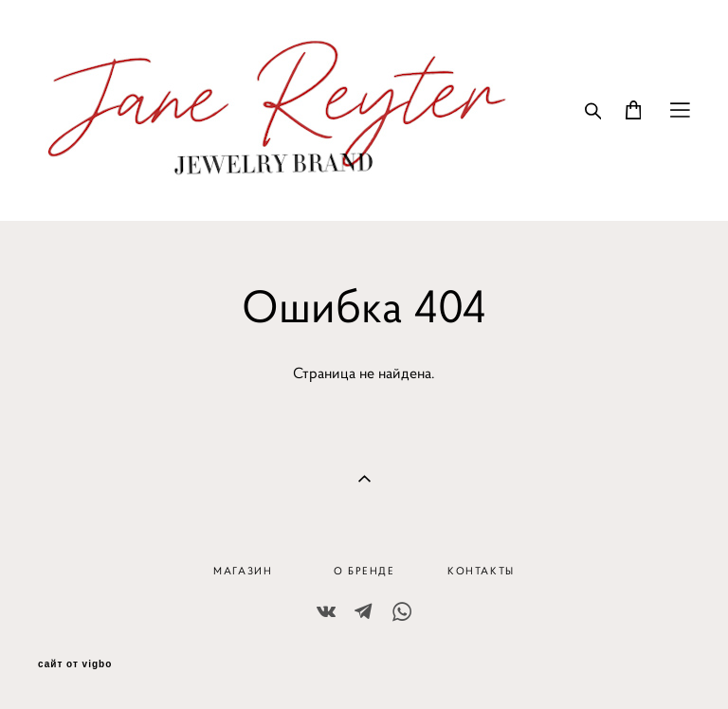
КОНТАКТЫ (481, 571)
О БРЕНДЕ (364, 571)
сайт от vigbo (75, 664)
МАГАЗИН (243, 571)
